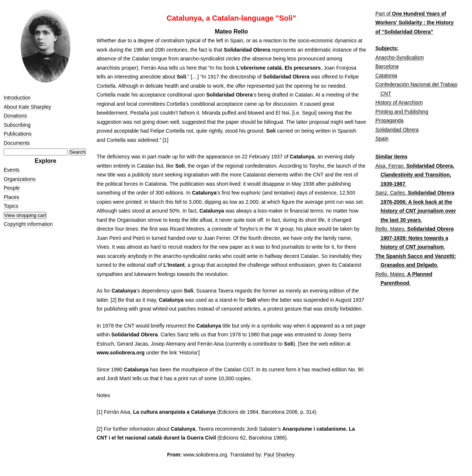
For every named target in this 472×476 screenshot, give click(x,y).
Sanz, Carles (390, 193)
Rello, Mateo (390, 229)
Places (11, 197)
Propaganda (389, 120)
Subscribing (17, 125)
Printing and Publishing (402, 112)
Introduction (17, 98)
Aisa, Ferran (389, 166)
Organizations (20, 179)
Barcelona (387, 66)
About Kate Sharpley (27, 107)
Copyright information (28, 224)
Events (12, 170)
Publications (18, 134)
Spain (382, 139)
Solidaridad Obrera (397, 130)
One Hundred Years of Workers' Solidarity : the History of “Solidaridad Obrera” (414, 23)
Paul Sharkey (279, 455)
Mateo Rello (231, 31)
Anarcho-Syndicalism (400, 57)
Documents (17, 143)
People (12, 188)
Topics (11, 206)
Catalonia (386, 76)
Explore (46, 161)
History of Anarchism (399, 102)
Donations (15, 116)
